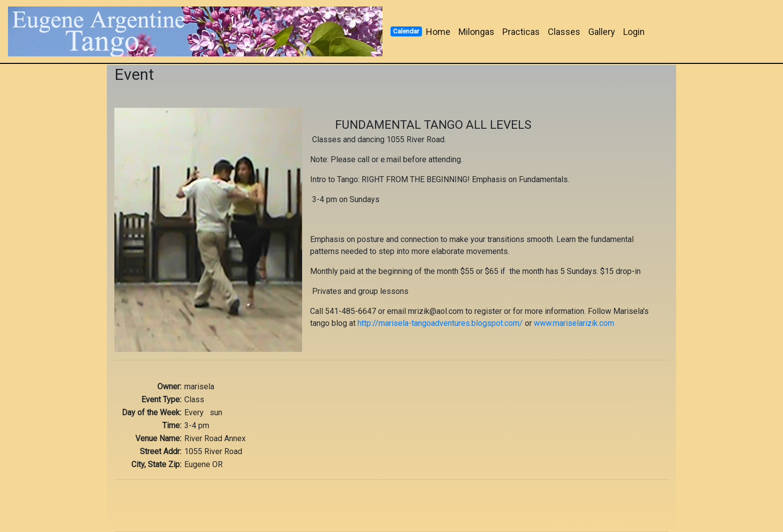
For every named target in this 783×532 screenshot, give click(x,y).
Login (634, 32)
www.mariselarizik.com (574, 323)
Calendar (406, 31)
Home (438, 32)
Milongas (476, 32)
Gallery (602, 32)
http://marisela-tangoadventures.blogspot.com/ (440, 323)
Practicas (521, 32)
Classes (564, 32)
